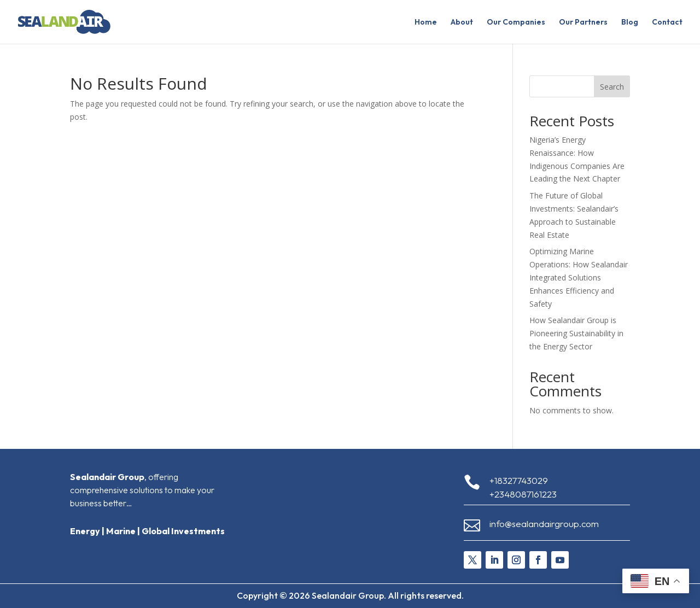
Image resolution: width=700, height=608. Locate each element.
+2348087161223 (523, 494)
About (462, 22)
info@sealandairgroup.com (544, 524)
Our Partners (583, 22)
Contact (667, 22)
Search (612, 87)
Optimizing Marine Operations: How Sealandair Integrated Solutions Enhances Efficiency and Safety (579, 277)
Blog (630, 22)
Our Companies (516, 22)
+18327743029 (519, 480)
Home (426, 22)
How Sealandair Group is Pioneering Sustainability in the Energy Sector (576, 333)
